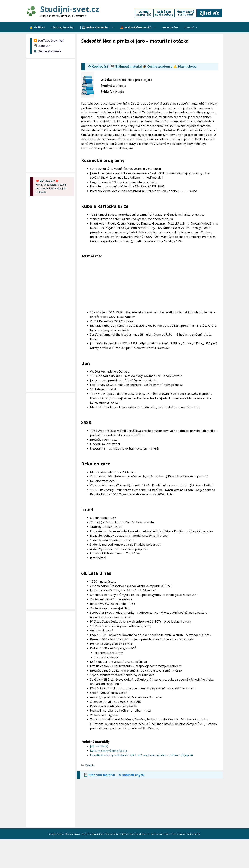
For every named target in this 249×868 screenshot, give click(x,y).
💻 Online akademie (47, 51)
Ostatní (193, 27)
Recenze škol (170, 27)
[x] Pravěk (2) (99, 746)
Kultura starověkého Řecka (109, 751)
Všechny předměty (62, 27)
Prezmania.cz (179, 834)
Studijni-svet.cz (70, 9)
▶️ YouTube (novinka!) (49, 40)
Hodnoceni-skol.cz (161, 834)
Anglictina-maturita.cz (93, 834)
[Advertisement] (145, 54)
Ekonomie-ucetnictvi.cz (117, 834)
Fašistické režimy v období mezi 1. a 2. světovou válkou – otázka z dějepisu (142, 755)
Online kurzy (193, 834)
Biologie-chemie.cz (140, 834)
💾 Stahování (42, 46)
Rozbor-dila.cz (73, 834)
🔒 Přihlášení (37, 27)
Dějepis (90, 765)
